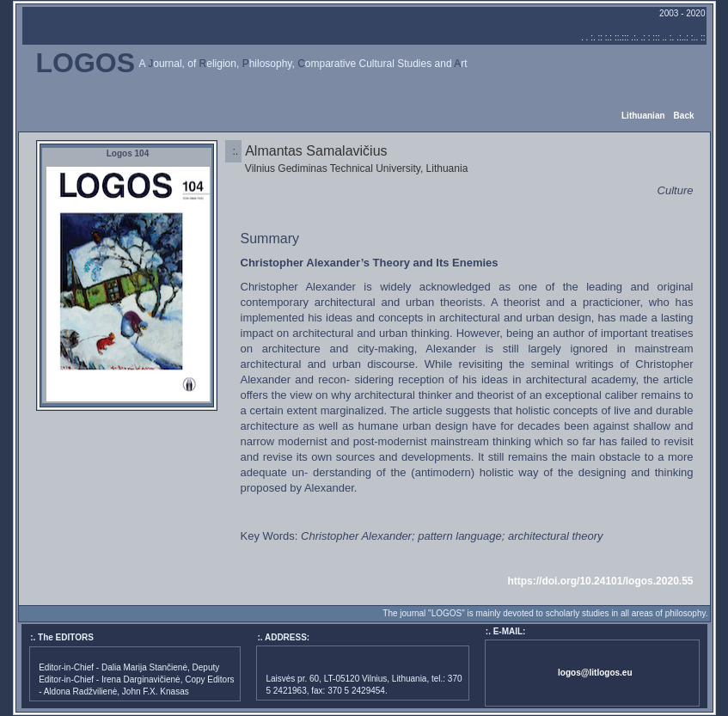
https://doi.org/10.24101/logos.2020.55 (600, 581)
